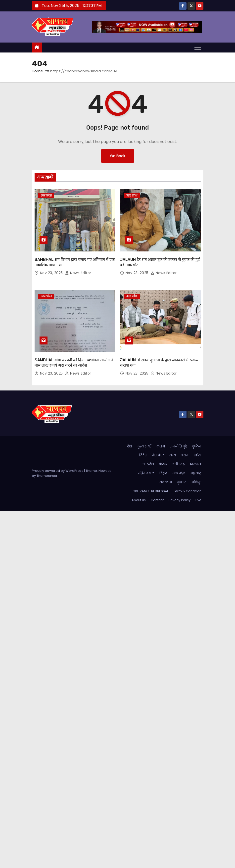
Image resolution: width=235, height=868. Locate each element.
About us (139, 500)
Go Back (118, 156)
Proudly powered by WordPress (58, 471)
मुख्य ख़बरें (144, 446)
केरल (163, 464)
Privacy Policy (180, 500)
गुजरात (182, 482)
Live (198, 500)
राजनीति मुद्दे (178, 446)
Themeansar (47, 476)
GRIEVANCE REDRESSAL (150, 491)
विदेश (143, 455)
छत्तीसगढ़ (178, 464)
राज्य (173, 455)
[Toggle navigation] (198, 48)
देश (129, 446)
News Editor (78, 273)
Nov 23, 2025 (52, 273)
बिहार (163, 473)
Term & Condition (187, 491)
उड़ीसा (197, 455)
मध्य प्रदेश (179, 473)
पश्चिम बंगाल (146, 473)
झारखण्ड (195, 464)
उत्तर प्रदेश (46, 196)
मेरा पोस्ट (158, 455)
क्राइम (161, 446)
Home (37, 71)
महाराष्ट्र (196, 473)
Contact (157, 500)
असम (185, 455)
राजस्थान (166, 482)
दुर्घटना (197, 446)
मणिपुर (196, 482)
